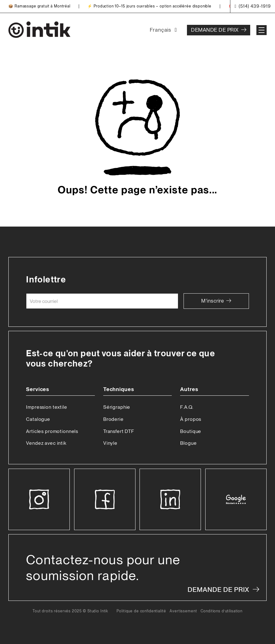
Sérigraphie (117, 407)
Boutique (191, 431)
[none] (164, 30)
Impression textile (47, 407)
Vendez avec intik (46, 443)
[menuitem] (164, 30)
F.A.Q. (187, 407)
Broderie (113, 419)
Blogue (188, 443)
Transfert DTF (119, 431)
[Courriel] (102, 301)
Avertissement (183, 611)
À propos (191, 419)
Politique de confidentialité (141, 611)
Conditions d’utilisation (222, 611)
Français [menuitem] (160, 30)
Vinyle (110, 443)
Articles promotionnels (52, 431)
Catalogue (38, 419)
